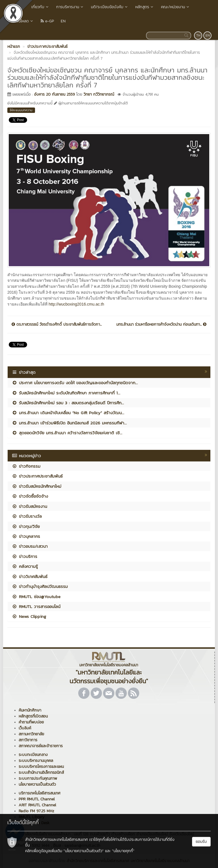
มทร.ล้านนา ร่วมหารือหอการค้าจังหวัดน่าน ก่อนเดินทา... (161, 325)
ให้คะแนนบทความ (21, 110)
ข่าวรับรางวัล (27, 516)
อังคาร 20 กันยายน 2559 (54, 94)
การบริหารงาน (70, 7)
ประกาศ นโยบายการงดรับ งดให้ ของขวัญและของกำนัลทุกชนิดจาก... (75, 383)
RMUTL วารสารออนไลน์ (36, 606)
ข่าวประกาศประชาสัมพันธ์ (37, 476)
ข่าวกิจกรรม (26, 466)
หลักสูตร (145, 7)
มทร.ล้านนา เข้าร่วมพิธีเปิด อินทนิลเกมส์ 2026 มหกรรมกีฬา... (69, 423)
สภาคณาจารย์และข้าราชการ (41, 746)
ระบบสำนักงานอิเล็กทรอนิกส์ (41, 773)
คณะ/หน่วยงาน (176, 7)
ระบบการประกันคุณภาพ (38, 778)
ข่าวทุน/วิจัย (26, 526)
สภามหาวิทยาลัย (31, 734)
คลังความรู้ (25, 566)
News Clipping (29, 616)
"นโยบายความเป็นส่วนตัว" (84, 851)
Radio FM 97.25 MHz (36, 811)
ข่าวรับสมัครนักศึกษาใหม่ (37, 486)
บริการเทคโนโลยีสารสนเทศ (40, 793)
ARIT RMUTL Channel (37, 805)
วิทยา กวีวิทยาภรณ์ (99, 94)
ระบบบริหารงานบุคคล (36, 761)
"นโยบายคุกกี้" (123, 851)
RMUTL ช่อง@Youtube (36, 597)
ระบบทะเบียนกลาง (33, 755)
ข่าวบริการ (25, 556)
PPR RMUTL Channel (37, 799)
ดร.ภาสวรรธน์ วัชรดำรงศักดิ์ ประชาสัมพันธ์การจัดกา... (57, 325)
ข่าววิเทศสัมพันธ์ (30, 576)
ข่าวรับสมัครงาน (30, 506)
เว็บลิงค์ (25, 728)
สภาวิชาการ (28, 740)
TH (198, 35)
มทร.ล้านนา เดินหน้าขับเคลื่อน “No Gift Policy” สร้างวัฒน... (68, 413)
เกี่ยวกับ (40, 7)
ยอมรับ (201, 842)
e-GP (47, 21)
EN (63, 21)
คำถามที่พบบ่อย (31, 722)
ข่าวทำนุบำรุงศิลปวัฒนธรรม (40, 586)
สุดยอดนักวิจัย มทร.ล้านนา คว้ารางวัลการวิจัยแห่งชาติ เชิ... (67, 433)
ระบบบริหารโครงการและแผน (41, 767)
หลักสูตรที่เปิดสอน (33, 716)
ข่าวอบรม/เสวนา (30, 546)
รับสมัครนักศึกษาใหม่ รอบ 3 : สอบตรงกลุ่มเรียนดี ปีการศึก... (68, 403)
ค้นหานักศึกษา (30, 710)
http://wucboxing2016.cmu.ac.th (76, 304)
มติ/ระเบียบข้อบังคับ (110, 7)
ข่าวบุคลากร (26, 536)
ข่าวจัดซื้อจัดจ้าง (30, 496)
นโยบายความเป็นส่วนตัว (37, 784)
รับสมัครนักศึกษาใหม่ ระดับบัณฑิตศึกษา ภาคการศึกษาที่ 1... (66, 393)
